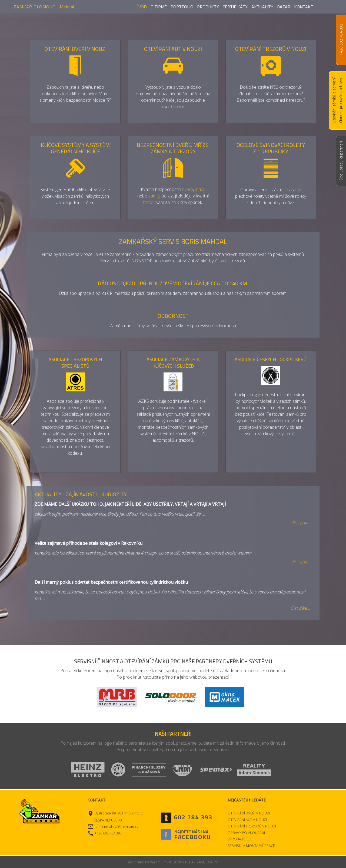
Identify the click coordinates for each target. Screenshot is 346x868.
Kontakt (304, 7)
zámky (154, 196)
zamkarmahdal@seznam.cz (117, 827)
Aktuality (262, 7)
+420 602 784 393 (341, 40)
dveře (188, 189)
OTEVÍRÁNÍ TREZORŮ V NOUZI (252, 826)
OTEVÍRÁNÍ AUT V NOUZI (247, 820)
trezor (149, 202)
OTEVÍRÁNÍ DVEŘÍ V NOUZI (249, 813)
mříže (200, 189)
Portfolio (182, 7)
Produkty (208, 7)
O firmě (159, 7)
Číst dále (299, 608)
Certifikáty (235, 7)
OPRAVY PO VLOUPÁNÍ (246, 833)
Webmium (158, 862)
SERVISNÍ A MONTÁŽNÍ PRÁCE (251, 846)
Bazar (284, 7)
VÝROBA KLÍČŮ (239, 839)
